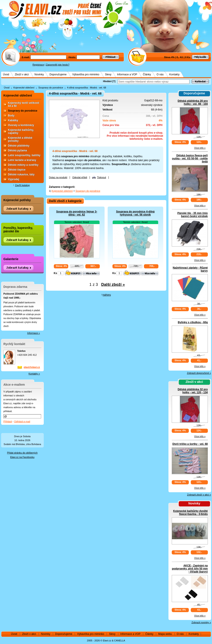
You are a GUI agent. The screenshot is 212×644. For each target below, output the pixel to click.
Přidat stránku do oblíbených (22, 453)
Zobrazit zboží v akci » (199, 495)
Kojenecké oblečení (24, 88)
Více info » (200, 148)
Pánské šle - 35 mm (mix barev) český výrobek (193, 215)
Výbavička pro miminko (86, 74)
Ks (55, 273)
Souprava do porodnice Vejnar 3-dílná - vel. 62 (77, 213)
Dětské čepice (17, 170)
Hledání (107, 81)
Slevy (108, 74)
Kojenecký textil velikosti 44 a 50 (24, 104)
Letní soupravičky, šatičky (24, 155)
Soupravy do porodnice (51, 88)
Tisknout (101, 177)
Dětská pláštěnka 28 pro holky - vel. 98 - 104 (193, 102)
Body (11, 116)
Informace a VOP (127, 74)
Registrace (38, 65)
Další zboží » (113, 285)
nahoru (107, 295)
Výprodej (14, 179)
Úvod (6, 74)
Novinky (39, 74)
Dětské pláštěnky (19, 146)
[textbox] (154, 82)
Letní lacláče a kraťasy (22, 160)
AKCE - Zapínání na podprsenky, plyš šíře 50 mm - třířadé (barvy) (190, 569)
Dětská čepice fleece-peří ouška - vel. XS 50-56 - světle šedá (190, 159)
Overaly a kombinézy (21, 125)
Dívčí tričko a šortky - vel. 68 (190, 444)
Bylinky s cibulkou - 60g (193, 322)
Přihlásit (8, 421)
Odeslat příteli (80, 177)
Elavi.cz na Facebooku (22, 457)
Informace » (33, 333)
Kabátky (13, 120)
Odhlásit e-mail (22, 421)
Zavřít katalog (22, 185)
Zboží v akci (22, 74)
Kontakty (174, 74)
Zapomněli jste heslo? (58, 65)
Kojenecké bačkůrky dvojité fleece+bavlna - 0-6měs (190, 513)
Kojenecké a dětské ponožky (20, 139)
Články (147, 74)
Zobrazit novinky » (201, 622)
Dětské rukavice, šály (21, 174)
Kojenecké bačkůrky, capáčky (21, 131)
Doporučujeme (58, 74)
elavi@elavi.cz (32, 367)
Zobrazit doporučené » (199, 373)
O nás (160, 74)
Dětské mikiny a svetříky (23, 165)
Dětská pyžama (18, 150)
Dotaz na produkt (58, 177)
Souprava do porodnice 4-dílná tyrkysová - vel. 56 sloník (135, 213)
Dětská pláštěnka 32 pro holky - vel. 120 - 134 (193, 391)
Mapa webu (165, 634)
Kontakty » (34, 374)
